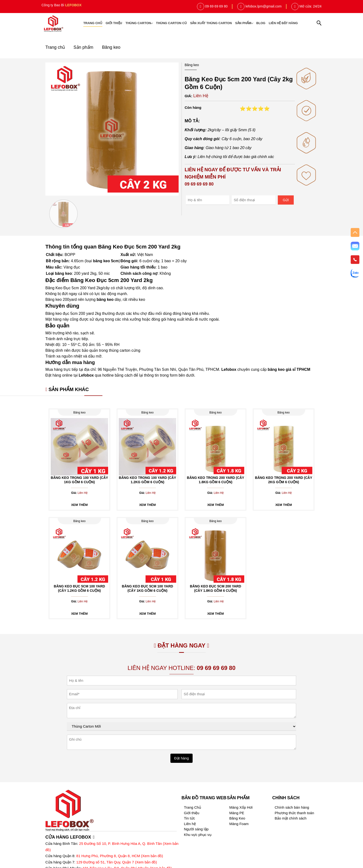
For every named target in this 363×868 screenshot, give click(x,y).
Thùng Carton (139, 23)
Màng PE (237, 813)
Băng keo (111, 47)
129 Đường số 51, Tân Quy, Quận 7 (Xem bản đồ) (117, 862)
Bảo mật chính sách (291, 818)
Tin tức (189, 818)
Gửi (286, 200)
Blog (261, 23)
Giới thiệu (114, 23)
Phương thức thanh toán (294, 813)
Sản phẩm (244, 23)
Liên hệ (190, 824)
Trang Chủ (192, 807)
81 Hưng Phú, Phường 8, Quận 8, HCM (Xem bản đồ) (120, 856)
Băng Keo (237, 818)
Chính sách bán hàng (292, 807)
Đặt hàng (182, 758)
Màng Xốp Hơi (241, 807)
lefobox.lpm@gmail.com (264, 6)
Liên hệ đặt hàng (283, 23)
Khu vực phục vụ (198, 835)
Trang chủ (93, 23)
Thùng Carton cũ (171, 23)
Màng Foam (239, 824)
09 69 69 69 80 (216, 6)
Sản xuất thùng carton (211, 23)
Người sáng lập (196, 829)
